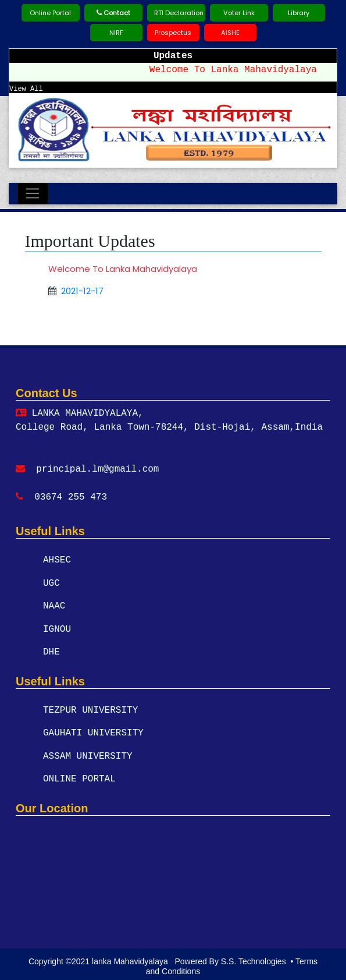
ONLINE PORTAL (79, 777)
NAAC (54, 606)
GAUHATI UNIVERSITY (93, 731)
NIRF (116, 33)
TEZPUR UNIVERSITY (90, 709)
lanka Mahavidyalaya (131, 957)
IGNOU (57, 628)
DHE (51, 651)
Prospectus (173, 33)
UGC (51, 583)
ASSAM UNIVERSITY (88, 754)
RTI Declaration (179, 13)
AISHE (230, 33)
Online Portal (50, 13)
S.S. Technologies (254, 957)
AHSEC (57, 560)
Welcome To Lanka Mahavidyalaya (238, 70)
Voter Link (239, 13)
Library (299, 13)
